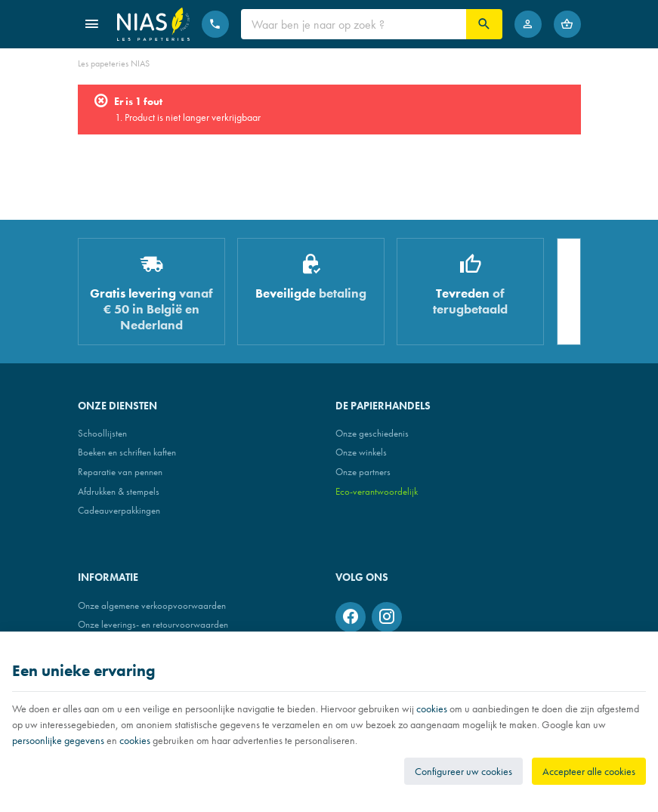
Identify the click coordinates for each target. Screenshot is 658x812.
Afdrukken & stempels (119, 491)
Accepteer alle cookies (589, 771)
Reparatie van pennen (120, 472)
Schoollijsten (102, 433)
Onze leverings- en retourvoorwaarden (153, 624)
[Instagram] (387, 617)
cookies (432, 709)
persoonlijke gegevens (58, 740)
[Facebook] (351, 617)
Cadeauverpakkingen (119, 510)
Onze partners (363, 472)
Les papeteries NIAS (114, 63)
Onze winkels (361, 452)
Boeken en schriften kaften (127, 452)
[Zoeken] (484, 24)
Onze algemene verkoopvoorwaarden (152, 605)
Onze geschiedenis (372, 433)
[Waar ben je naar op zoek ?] (354, 24)
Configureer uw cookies (463, 771)
